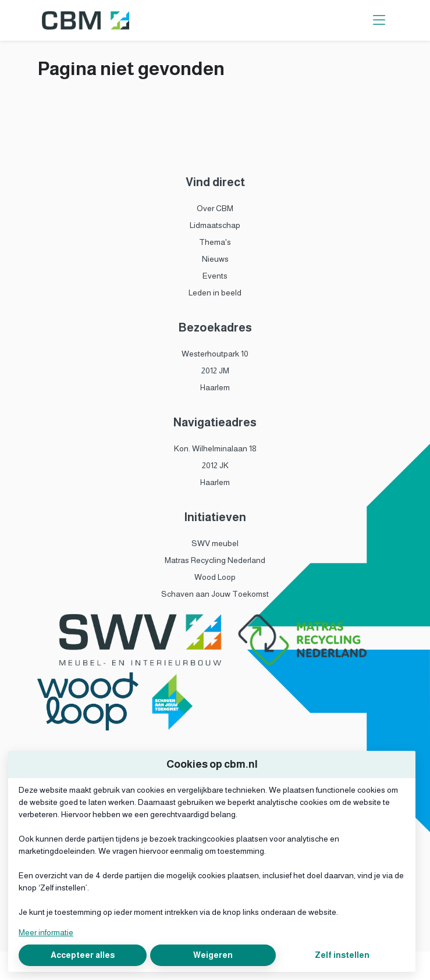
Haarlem (215, 387)
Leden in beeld (215, 293)
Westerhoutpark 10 (215, 354)
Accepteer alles (83, 955)
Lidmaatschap (215, 225)
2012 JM (215, 370)
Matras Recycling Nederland (215, 560)
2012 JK (215, 465)
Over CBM (215, 208)
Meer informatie (46, 932)
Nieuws (215, 259)
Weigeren (213, 955)
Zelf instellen (342, 955)
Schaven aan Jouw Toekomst (215, 594)
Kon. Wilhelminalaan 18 (215, 448)
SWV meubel (215, 543)
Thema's (215, 242)
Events (215, 276)
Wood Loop (215, 577)
